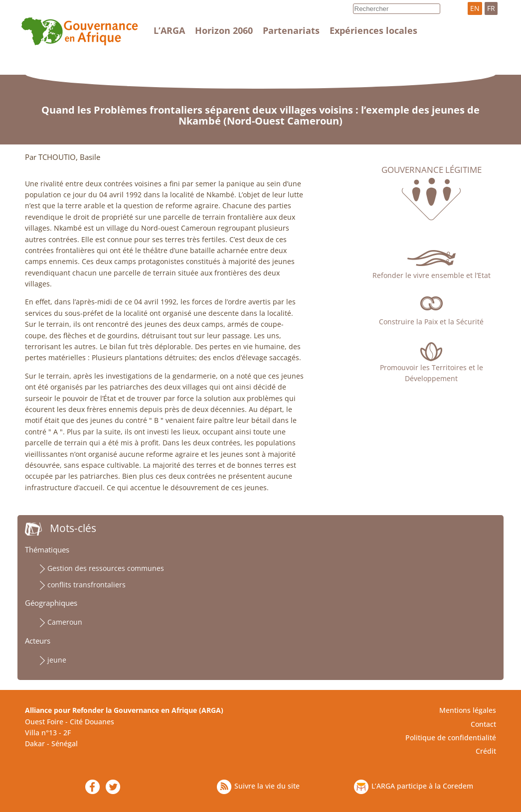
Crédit (486, 751)
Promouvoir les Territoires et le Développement (432, 373)
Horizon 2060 (224, 30)
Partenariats (291, 30)
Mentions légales (468, 710)
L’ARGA (169, 30)
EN (475, 8)
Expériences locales (373, 30)
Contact (483, 724)
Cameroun (65, 622)
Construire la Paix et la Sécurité (431, 322)
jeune (57, 660)
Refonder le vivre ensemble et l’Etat (432, 275)
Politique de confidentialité (451, 738)
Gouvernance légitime (432, 170)
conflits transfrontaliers (87, 585)
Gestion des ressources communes (106, 568)
